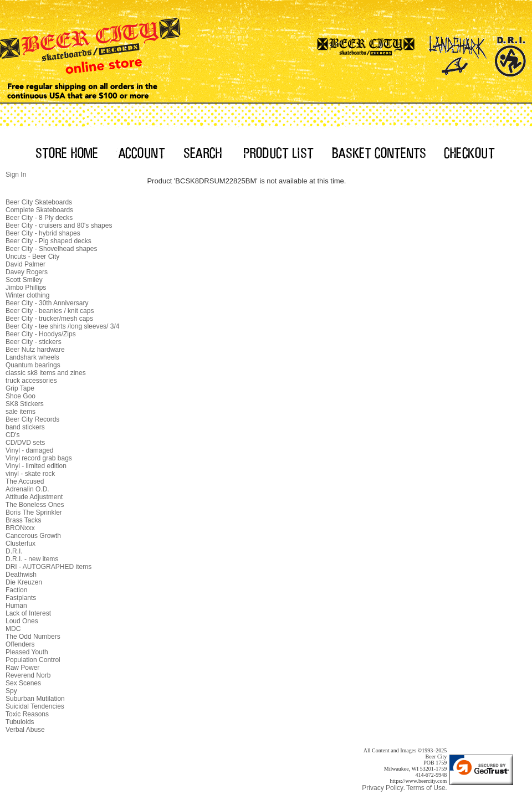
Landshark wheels (32, 357)
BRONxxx (20, 528)
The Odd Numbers (33, 637)
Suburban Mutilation (35, 699)
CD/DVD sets (25, 443)
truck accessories (31, 381)
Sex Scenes (23, 683)
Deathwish (21, 575)
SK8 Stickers (25, 404)
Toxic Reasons (27, 714)
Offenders (20, 644)
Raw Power (22, 668)
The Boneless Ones (35, 505)
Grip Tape (20, 388)
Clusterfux (21, 543)
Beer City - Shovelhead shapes (51, 249)
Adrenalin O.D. (27, 489)
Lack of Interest (28, 613)
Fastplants (21, 598)
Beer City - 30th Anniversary (47, 303)
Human (16, 606)
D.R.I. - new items (32, 559)
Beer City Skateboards (39, 202)
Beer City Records (32, 419)
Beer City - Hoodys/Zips (41, 334)
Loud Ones (22, 621)
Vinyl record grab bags (39, 458)
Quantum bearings (33, 365)
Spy (11, 691)
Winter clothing (27, 295)
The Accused (25, 481)
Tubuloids (20, 722)
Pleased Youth (27, 652)
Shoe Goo (21, 396)
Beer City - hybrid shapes (43, 233)
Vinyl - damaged (30, 450)
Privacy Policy (383, 788)
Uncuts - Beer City (32, 257)
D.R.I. (14, 551)
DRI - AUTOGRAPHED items (48, 567)
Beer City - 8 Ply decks (39, 218)
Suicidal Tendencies (35, 706)
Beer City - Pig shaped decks (48, 241)
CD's (13, 435)
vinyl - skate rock (30, 474)
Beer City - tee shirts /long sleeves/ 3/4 (62, 326)
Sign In (16, 175)
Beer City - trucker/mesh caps (49, 319)
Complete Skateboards (39, 210)
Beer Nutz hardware (35, 350)
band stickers (25, 427)
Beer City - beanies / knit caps (50, 311)
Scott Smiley (24, 280)
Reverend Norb (28, 675)
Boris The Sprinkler (34, 512)
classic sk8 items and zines (46, 373)
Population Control (33, 660)
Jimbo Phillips (26, 288)
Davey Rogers (27, 272)
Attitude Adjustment (34, 497)
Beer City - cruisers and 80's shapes (59, 225)
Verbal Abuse (25, 730)
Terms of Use (426, 788)
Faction (16, 590)
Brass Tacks (23, 520)
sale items (21, 412)
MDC (13, 629)
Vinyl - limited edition (36, 466)
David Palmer (25, 264)
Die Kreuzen (24, 582)
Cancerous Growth (33, 536)
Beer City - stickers (34, 342)
